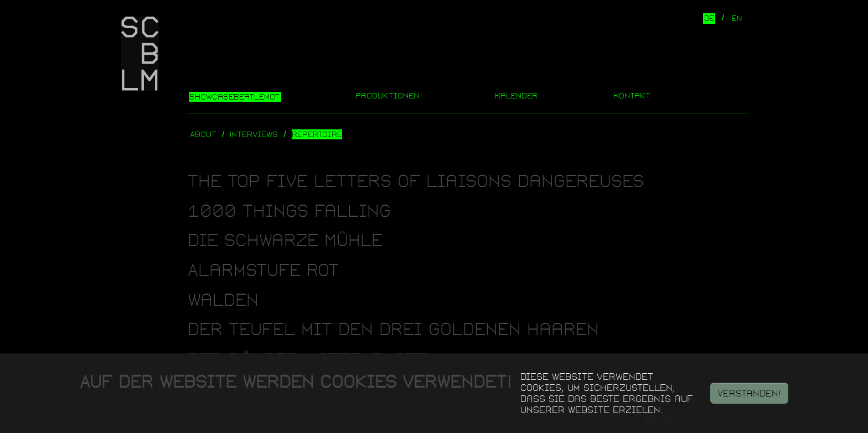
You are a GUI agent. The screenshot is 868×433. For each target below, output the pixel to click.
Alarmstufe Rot (263, 270)
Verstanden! (749, 393)
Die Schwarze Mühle (285, 240)
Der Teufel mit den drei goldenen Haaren (393, 329)
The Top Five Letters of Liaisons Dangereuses (416, 181)
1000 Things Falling (289, 211)
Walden (223, 300)
